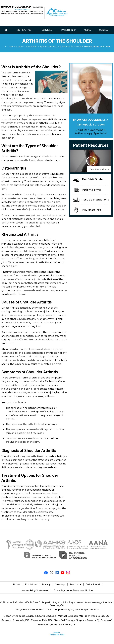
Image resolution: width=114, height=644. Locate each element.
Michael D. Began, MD (70, 616)
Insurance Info (88, 210)
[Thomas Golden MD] (22, 10)
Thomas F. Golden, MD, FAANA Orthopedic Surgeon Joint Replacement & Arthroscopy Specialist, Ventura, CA (58, 604)
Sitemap (60, 584)
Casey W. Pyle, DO (41, 620)
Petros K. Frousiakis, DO (15, 620)
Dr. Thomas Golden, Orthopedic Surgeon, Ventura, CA (32, 47)
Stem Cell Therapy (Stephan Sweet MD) (76, 620)
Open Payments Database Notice (73, 590)
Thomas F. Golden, (91, 120)
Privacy (46, 584)
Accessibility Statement (35, 590)
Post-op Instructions (91, 200)
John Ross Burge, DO (97, 616)
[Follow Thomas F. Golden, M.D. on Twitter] (52, 573)
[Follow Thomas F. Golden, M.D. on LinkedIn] (57, 573)
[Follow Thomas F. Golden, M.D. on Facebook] (46, 573)
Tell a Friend (93, 584)
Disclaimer (31, 584)
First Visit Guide (88, 180)
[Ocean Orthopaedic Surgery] (57, 12)
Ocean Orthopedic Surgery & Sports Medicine (30, 616)
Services (66, 47)
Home (17, 584)
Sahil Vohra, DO (68, 625)
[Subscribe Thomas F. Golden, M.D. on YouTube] (62, 573)
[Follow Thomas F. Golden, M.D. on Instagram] (68, 573)
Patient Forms (88, 190)
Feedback (75, 584)
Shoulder (77, 47)
